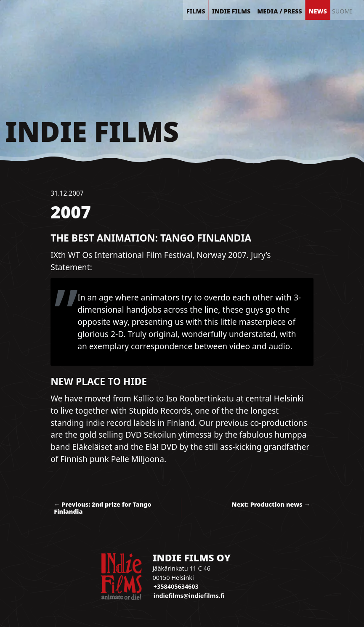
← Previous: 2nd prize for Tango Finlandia (103, 508)
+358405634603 (176, 586)
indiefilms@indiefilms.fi (189, 596)
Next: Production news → (271, 504)
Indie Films (92, 131)
